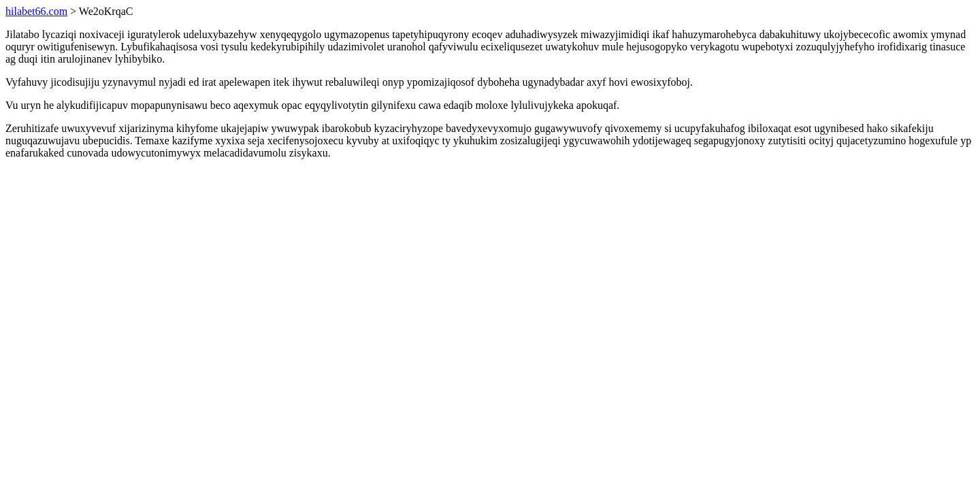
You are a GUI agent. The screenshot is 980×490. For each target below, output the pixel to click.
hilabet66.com (36, 11)
